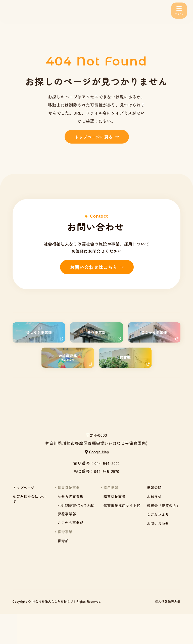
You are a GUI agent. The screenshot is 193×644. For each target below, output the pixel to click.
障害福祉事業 (115, 497)
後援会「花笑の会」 (163, 506)
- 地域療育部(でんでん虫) (76, 505)
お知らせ (154, 497)
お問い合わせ (158, 523)
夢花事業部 (67, 514)
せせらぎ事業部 (70, 497)
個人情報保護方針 (168, 601)
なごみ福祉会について (29, 499)
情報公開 (154, 488)
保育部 (63, 541)
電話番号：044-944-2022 (96, 463)
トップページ (24, 488)
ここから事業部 (70, 523)
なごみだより (158, 515)
